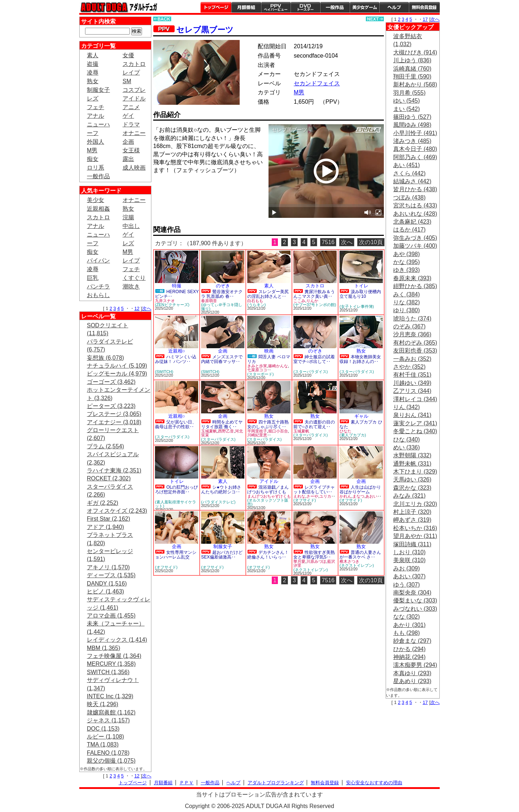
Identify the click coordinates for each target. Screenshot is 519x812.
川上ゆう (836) (412, 60)
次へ (147, 308)
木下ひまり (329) (415, 472)
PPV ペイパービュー (276, 7)
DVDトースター (305, 7)
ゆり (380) (407, 310)
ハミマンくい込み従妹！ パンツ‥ (176, 359)
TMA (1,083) (103, 744)
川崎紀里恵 (257, 435)
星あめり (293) (412, 681)
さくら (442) (409, 173)
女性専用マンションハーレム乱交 (176, 555)
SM (127, 81)
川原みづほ (316, 561)
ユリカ (325, 496)
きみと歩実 (257, 366)
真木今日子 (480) (415, 149)
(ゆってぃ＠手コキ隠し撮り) (222, 307)
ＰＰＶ (187, 783)
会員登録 (424, 7)
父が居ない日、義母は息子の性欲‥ (176, 424)
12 (137, 308)
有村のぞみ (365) (415, 343)
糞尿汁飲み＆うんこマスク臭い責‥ (314, 294)
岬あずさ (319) (412, 520)
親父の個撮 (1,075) (111, 761)
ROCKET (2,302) (109, 478)
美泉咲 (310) (409, 560)
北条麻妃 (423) (412, 222)
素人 (93, 55)
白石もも (255, 301)
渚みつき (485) (412, 141)
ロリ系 (96, 168)
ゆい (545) (407, 101)
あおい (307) (409, 576)
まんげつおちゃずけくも (269, 496)
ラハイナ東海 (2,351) (114, 470)
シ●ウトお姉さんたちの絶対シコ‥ (221, 490)
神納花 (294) (409, 657)
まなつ (358, 496)
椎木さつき (349, 561)
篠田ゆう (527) (412, 117)
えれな (299, 496)
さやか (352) (409, 367)
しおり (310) (409, 552)
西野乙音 (226, 431)
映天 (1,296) (103, 704)
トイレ (361, 286)
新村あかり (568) (415, 84)
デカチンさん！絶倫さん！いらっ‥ (268, 555)
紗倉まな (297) (412, 641)
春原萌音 (209, 301)
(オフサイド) (305, 500)
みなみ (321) (409, 496)
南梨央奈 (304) (412, 593)
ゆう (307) (407, 585)
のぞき (223, 286)
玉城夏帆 (209, 431)
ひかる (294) (409, 649)
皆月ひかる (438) (415, 189)
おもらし (98, 295)
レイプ (131, 73)
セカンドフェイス (317, 83)
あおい (371, 496)
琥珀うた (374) (412, 318)
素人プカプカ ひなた (361, 424)
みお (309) (407, 568)
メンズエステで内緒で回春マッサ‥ (222, 359)
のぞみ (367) (409, 326)
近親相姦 (98, 209)
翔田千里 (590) (412, 77)
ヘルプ (394, 7)
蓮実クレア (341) (415, 423)
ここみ (299, 301)
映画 (269, 351)
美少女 (96, 200)
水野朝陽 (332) (412, 455)
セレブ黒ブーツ (205, 30)
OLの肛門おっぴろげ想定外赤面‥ (176, 490)
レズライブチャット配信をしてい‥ (314, 490)
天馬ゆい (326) (412, 479)
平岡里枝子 (257, 431)
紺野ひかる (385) (415, 286)
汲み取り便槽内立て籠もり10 (360, 294)
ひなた (345, 431)
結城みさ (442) (412, 181)
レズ (93, 98)
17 (425, 19)
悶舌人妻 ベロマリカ (269, 359)
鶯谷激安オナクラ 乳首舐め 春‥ (222, 294)
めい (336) (407, 447)
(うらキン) (256, 305)
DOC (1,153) (103, 729)
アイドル (134, 98)
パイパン (98, 261)
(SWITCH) (164, 372)
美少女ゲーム (364, 7)
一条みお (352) (412, 359)
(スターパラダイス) (310, 372)
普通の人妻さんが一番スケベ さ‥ (360, 555)
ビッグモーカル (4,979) (117, 374)
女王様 (131, 150)
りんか (312, 301)
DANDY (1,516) (107, 584)
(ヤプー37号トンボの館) (315, 305)
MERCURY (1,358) (111, 664)
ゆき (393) (407, 270)
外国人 (96, 142)
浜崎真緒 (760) (412, 69)
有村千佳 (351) (412, 375)
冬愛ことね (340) (415, 431)
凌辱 (93, 73)
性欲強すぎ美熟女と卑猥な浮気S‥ (314, 555)
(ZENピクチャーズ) (172, 305)
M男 (92, 150)
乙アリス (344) (412, 391)
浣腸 (128, 217)
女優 (128, 55)
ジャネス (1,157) (108, 720)
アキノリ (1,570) (108, 567)
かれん (345, 496)
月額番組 (246, 7)
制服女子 (98, 90)
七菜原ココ (257, 370)
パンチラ (98, 286)
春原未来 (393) (412, 278)
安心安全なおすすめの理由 (374, 783)
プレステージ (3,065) (114, 414)
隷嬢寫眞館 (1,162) (111, 712)
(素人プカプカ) (353, 435)
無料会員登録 (325, 783)
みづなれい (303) (415, 609)
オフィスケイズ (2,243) (117, 511)
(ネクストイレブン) (310, 570)
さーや (312, 496)
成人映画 (134, 168)
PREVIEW (209, 191)
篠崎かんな (278, 366)
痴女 (93, 159)
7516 (328, 242)
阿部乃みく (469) (415, 157)
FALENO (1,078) (108, 753)
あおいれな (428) (415, 214)
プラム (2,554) (105, 446)
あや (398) (407, 254)
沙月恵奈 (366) (412, 334)
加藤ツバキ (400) (415, 246)
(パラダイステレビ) (218, 502)
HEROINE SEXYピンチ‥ (177, 294)
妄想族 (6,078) (105, 358)
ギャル (361, 416)
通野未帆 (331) (412, 464)
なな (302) (407, 617)
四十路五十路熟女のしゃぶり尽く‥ (268, 424)
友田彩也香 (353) (415, 351)
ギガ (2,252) (103, 503)
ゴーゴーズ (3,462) (111, 382)
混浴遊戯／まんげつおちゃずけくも (268, 490)
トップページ (216, 7)
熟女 (93, 81)
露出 (128, 159)
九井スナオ (165, 301)
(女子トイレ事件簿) (357, 306)
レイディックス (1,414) (117, 640)
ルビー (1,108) (105, 737)
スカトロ (134, 64)
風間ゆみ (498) (412, 125)
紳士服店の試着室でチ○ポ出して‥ (314, 359)
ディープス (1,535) (111, 575)
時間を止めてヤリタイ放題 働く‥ (222, 424)
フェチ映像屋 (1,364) (114, 656)
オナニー (134, 133)
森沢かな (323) (412, 488)
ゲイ (128, 116)
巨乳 (93, 278)
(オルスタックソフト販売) (268, 502)
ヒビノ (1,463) (105, 591)
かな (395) (407, 262)
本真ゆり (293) (412, 673)
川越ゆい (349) (412, 383)
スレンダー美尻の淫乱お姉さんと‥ (268, 294)
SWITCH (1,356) (108, 672)
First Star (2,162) (108, 519)
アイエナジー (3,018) (114, 422)
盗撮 (93, 64)
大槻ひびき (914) (415, 52)
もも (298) (407, 633)
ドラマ (131, 124)
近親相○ (177, 351)
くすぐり (134, 278)
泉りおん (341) (412, 415)
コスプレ (134, 90)
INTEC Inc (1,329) (110, 696)
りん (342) (407, 407)
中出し (131, 226)
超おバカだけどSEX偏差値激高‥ (222, 555)
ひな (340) (407, 439)
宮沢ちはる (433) (415, 205)
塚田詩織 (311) (412, 544)
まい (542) (407, 109)
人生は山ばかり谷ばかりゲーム (360, 490)
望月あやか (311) (415, 536)
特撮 (177, 286)
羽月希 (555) (409, 93)
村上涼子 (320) (412, 512)
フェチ (96, 107)
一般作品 (335, 7)
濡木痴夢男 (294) (415, 665)
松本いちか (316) (415, 528)
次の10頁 (371, 242)
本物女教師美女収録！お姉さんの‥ (360, 359)
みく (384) (407, 294)
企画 (128, 142)
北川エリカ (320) (415, 504)
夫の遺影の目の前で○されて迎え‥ (314, 424)
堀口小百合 (278, 431)
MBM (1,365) (103, 648)
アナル (96, 116)
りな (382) (407, 302)
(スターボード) (260, 374)
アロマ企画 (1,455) (111, 616)
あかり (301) (409, 625)
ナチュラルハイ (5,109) (117, 366)
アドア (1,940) (105, 527)
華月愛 (299, 561)
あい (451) (407, 165)
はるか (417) (409, 230)
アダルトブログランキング (276, 783)
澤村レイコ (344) (415, 399)
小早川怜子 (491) (415, 133)
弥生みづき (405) (415, 238)
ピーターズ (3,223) (111, 406)
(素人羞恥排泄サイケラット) (176, 504)
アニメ (131, 107)
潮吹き (131, 286)
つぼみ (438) (409, 198)
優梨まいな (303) (415, 600)
